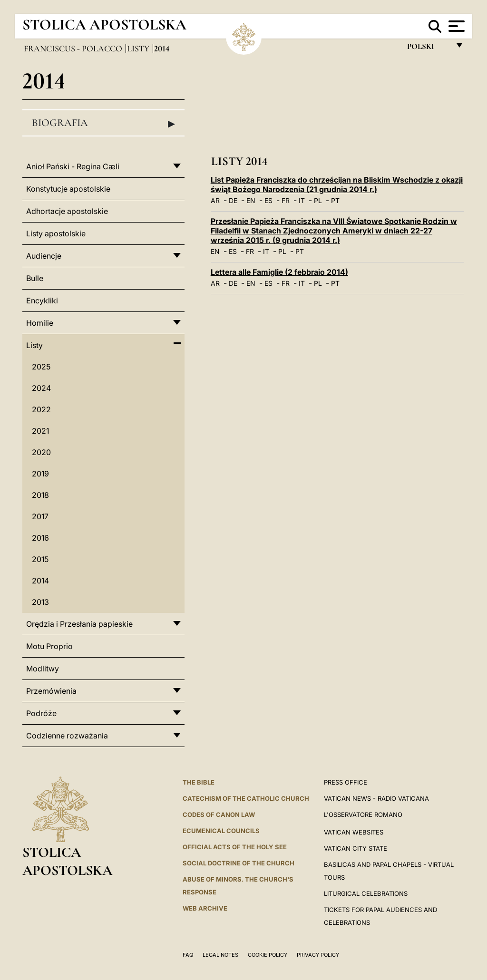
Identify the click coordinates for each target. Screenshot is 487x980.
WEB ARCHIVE (205, 908)
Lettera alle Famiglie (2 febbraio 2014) (279, 272)
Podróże (41, 713)
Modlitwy (43, 669)
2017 (40, 516)
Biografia (103, 123)
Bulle (35, 278)
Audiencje (44, 256)
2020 (41, 452)
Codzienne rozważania (67, 736)
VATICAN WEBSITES (354, 832)
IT (302, 200)
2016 (40, 538)
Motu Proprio (49, 646)
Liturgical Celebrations (366, 893)
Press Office (346, 782)
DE (233, 200)
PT (335, 200)
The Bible (199, 782)
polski (428, 49)
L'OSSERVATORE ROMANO (363, 815)
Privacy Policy (318, 955)
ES (268, 200)
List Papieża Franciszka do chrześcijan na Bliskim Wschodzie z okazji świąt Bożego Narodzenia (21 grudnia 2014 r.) (337, 184)
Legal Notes (220, 955)
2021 (40, 431)
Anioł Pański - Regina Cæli (73, 166)
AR (215, 200)
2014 (40, 581)
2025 (41, 367)
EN (251, 200)
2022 (41, 409)
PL (318, 200)
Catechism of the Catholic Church (246, 798)
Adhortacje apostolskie (67, 211)
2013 (40, 602)
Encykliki (42, 301)
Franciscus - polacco (74, 49)
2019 (40, 474)
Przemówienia (51, 691)
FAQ (188, 955)
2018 (40, 495)
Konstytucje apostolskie (68, 189)
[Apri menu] (455, 26)
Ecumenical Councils (221, 831)
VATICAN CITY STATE (356, 848)
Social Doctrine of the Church (239, 863)
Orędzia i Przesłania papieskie (79, 624)
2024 (41, 388)
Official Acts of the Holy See (235, 847)
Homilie (40, 323)
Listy (139, 49)
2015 (40, 559)
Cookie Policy (268, 955)
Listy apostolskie (56, 233)
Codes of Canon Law (219, 815)
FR (286, 200)
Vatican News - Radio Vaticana (376, 798)
